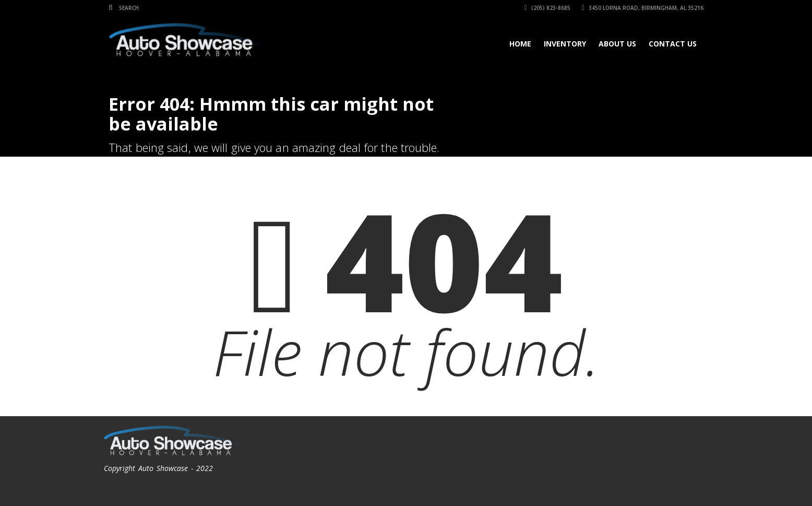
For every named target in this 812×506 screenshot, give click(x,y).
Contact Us (673, 44)
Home (520, 44)
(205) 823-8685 (547, 8)
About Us (617, 44)
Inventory (565, 44)
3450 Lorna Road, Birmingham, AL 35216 (643, 8)
